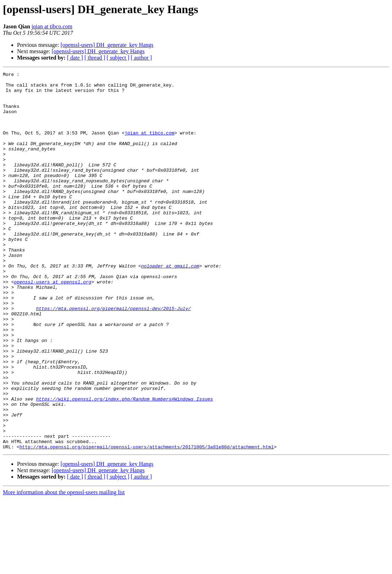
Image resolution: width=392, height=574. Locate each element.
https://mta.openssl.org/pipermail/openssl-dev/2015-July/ (114, 356)
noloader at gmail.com (170, 305)
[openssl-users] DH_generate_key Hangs (107, 45)
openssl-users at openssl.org (52, 324)
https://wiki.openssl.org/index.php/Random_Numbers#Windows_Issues (125, 465)
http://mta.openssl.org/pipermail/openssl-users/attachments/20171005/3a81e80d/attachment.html (147, 522)
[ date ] (75, 58)
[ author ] (141, 58)
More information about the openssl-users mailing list (64, 568)
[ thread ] (95, 58)
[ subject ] (118, 58)
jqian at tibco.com (52, 26)
